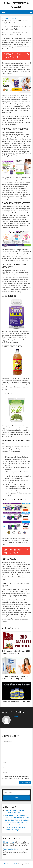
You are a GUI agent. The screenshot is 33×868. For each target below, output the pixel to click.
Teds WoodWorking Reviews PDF (14, 849)
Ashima (6, 32)
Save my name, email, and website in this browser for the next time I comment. (16, 777)
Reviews (13, 19)
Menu (3, 12)
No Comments (16, 34)
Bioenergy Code (9, 842)
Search (16, 798)
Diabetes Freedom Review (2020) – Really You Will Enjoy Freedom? (15, 677)
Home (7, 19)
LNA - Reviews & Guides (11, 864)
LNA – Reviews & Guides (16, 5)
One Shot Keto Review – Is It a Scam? (16, 702)
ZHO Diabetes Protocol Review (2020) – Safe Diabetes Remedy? (16, 652)
